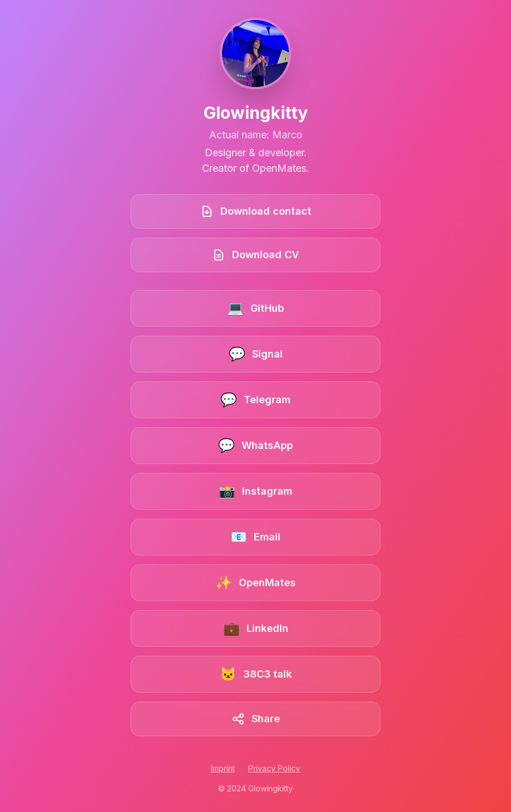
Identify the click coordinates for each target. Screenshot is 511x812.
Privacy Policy (274, 768)
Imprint (223, 768)
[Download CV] (255, 255)
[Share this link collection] (255, 719)
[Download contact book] (255, 211)
